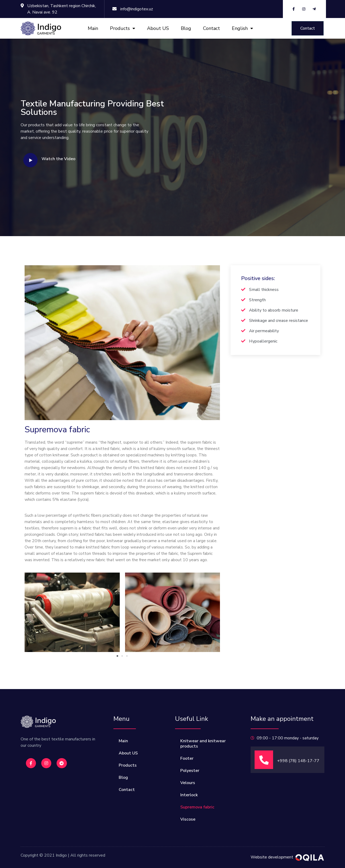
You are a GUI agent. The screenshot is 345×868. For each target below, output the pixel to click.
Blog (186, 28)
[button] (308, 28)
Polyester (190, 771)
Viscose (188, 819)
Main (93, 28)
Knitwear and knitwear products (203, 744)
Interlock (189, 795)
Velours (188, 783)
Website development (272, 857)
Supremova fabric (197, 807)
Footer (187, 758)
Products (123, 28)
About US (158, 28)
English (242, 28)
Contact (211, 28)
